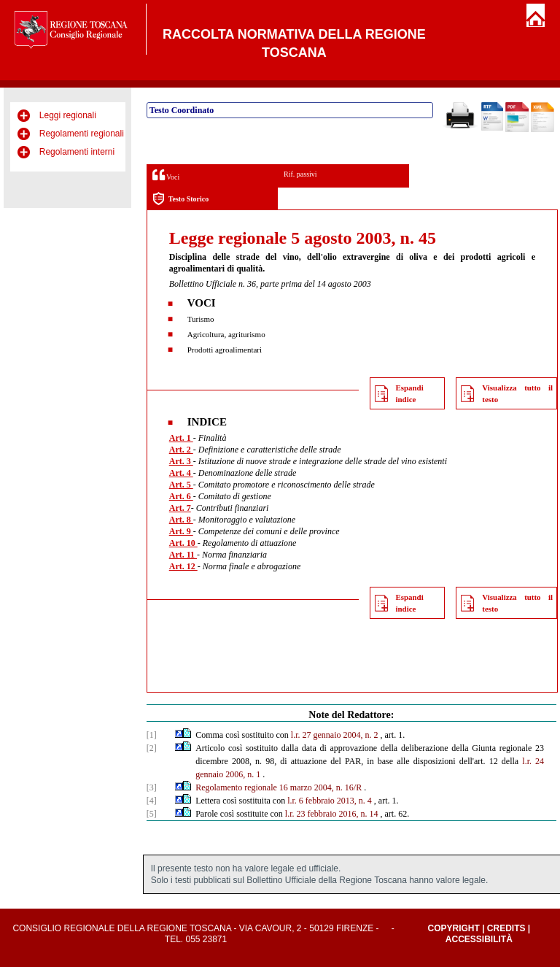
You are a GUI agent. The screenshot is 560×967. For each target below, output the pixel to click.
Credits (506, 928)
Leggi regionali (68, 115)
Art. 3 (181, 461)
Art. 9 (181, 531)
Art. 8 (181, 520)
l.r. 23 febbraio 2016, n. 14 (332, 814)
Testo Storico (180, 199)
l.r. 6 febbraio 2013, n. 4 (330, 801)
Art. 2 (181, 450)
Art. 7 (180, 508)
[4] (152, 801)
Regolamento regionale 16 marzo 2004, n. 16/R (279, 787)
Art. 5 (181, 485)
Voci (166, 175)
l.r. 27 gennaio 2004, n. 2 (335, 735)
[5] (152, 814)
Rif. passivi (300, 174)
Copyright (453, 928)
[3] (152, 787)
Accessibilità (479, 939)
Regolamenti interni (77, 152)
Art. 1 (181, 438)
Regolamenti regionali (82, 134)
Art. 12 (183, 566)
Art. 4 (181, 473)
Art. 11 (183, 555)
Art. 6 (181, 496)
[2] (152, 748)
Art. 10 (183, 543)
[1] (152, 735)
